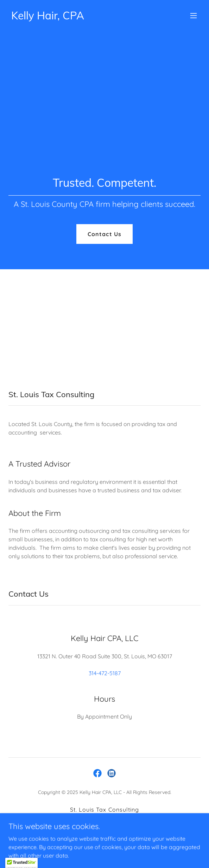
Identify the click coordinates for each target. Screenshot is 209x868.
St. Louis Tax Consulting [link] (104, 809)
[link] (48, 17)
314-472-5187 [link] (105, 673)
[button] (194, 16)
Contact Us (104, 234)
